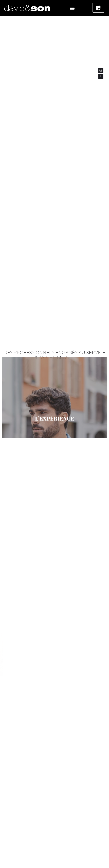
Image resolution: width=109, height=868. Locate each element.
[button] (72, 8)
